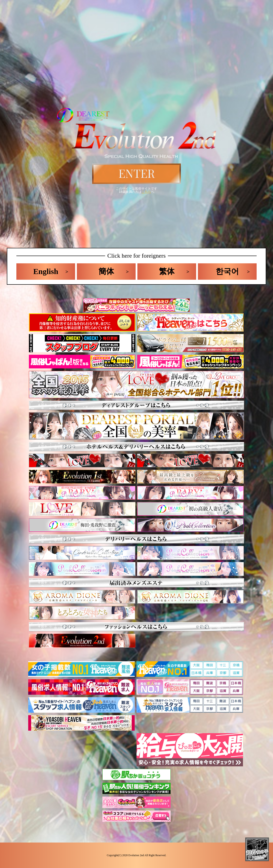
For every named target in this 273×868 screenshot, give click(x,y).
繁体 (167, 271)
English (46, 271)
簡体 (106, 271)
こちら (146, 192)
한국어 (227, 271)
